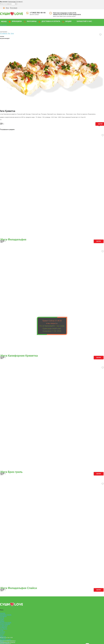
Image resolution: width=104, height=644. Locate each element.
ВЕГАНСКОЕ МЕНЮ (6, 622)
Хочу (99, 241)
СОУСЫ (2, 633)
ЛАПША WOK (4, 625)
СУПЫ (2, 630)
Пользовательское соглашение (8, 642)
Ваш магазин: (4, 2)
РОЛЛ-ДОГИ (4, 629)
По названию (4, 33)
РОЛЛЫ (2, 618)
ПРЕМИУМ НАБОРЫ (6, 615)
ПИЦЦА (2, 621)
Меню (2, 635)
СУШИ (2, 619)
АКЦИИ (68, 21)
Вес (9, 33)
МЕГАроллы (3, 616)
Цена (12, 33)
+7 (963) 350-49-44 (38, 13)
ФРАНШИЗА (17, 21)
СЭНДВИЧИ (3, 627)
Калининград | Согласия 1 (15, 2)
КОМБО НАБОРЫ (5, 624)
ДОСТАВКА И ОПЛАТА (51, 21)
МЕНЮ (4, 22)
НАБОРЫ (3, 613)
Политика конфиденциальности (8, 641)
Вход (7, 8)
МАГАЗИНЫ (32, 21)
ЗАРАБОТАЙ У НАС (84, 21)
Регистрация (14, 8)
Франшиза (3, 636)
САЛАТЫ (2, 632)
